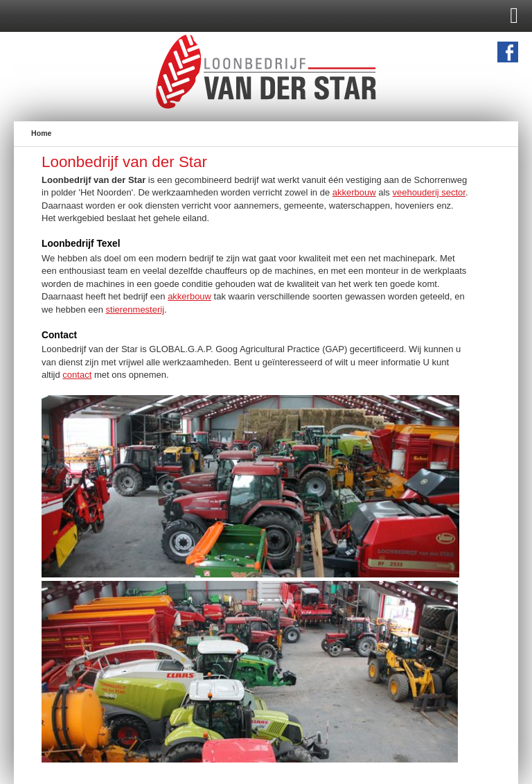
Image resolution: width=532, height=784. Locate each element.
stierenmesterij (135, 310)
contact (77, 375)
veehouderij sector (429, 192)
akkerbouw (354, 192)
